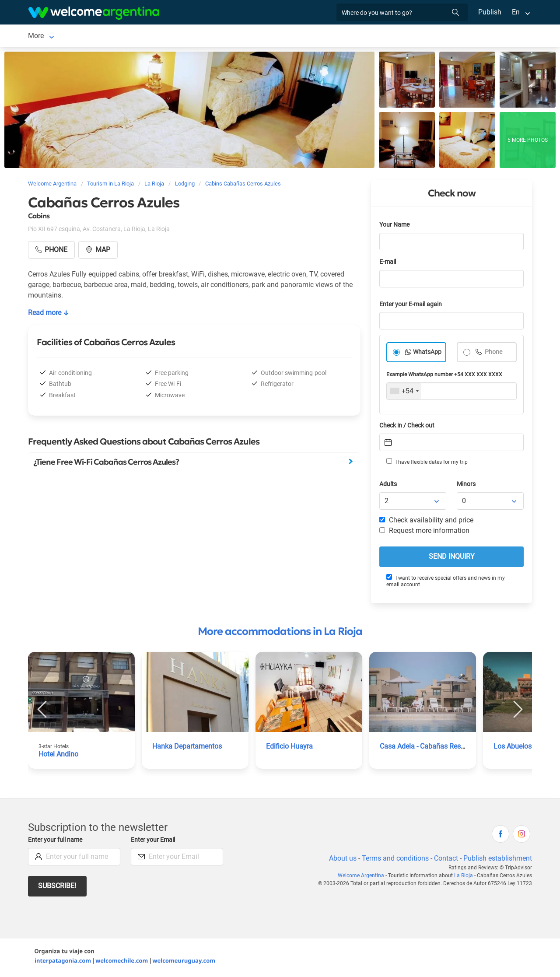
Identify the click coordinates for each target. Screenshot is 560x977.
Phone (493, 354)
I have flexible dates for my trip (427, 463)
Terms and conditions (394, 860)
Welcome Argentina (364, 877)
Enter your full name (56, 842)
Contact (445, 860)
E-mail (388, 264)
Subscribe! (58, 888)
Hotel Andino (59, 756)
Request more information (425, 532)
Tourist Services (187, 37)
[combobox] (404, 393)
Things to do (290, 37)
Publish (490, 12)
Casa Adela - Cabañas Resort (425, 748)
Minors (467, 486)
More (380, 37)
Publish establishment (497, 860)
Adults (388, 486)
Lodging (81, 37)
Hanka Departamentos (187, 748)
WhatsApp (427, 354)
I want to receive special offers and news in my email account (445, 583)
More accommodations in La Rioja (280, 633)
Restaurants (241, 37)
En (516, 12)
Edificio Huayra (290, 748)
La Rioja (40, 37)
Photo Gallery (341, 37)
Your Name (395, 226)
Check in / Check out (408, 427)
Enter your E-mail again (412, 306)
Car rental (137, 37)
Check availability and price (426, 522)
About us (341, 860)
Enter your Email (154, 842)
